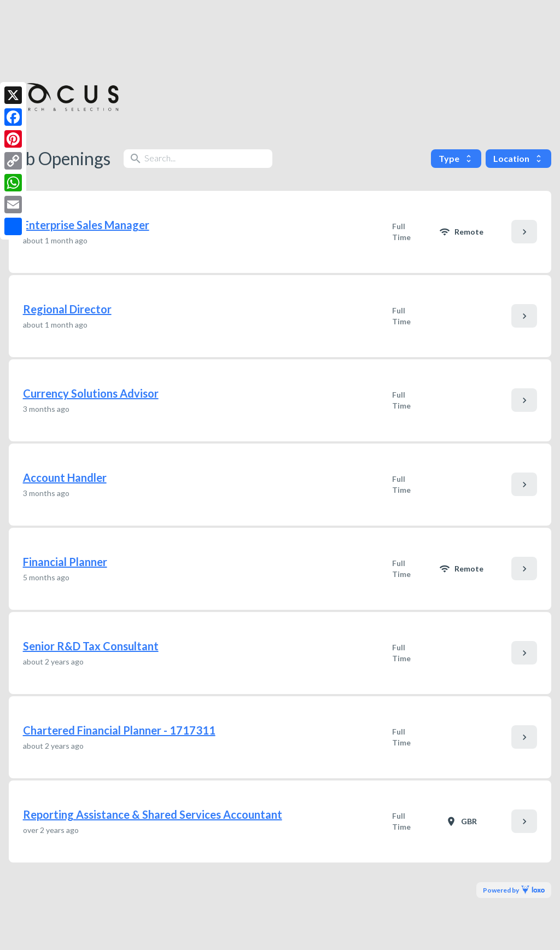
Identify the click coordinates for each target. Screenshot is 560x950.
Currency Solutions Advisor (91, 393)
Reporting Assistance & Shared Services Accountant (153, 814)
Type (456, 158)
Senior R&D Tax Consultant (91, 646)
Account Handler (65, 477)
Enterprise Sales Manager (86, 225)
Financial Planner (65, 562)
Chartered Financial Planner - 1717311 (119, 730)
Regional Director (67, 309)
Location (518, 158)
